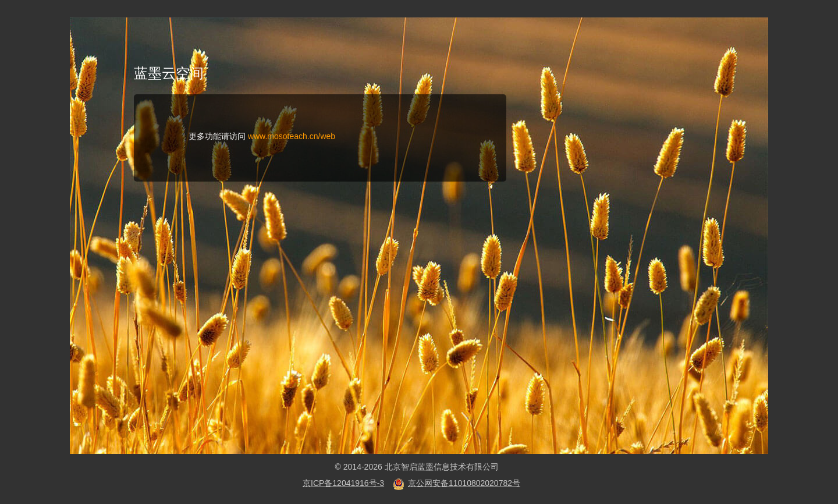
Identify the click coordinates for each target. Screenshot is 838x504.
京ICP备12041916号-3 (343, 483)
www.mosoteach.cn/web (292, 136)
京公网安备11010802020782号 (464, 483)
